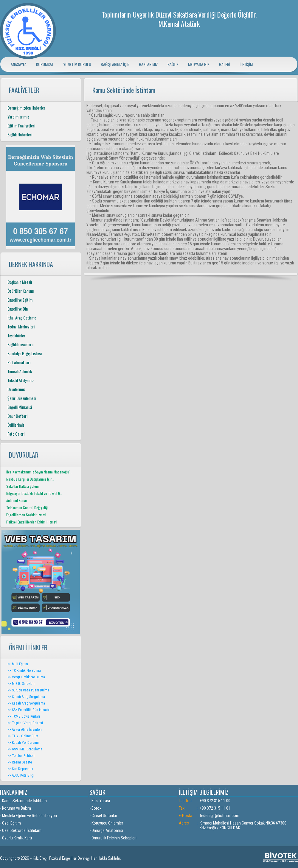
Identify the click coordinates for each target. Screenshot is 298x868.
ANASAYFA (19, 64)
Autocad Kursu (17, 500)
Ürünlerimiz (17, 389)
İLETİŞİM (246, 64)
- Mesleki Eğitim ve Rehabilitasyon (28, 816)
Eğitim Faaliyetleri (21, 126)
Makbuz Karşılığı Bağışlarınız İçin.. (30, 479)
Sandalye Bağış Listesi (25, 353)
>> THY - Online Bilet (23, 736)
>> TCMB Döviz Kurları (24, 716)
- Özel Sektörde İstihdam (21, 830)
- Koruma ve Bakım (15, 808)
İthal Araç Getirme (22, 318)
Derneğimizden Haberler (26, 108)
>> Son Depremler (20, 769)
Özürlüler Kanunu (21, 291)
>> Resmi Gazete (20, 762)
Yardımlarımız (18, 117)
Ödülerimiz (16, 425)
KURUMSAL (45, 64)
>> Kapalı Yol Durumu (23, 743)
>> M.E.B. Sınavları (21, 684)
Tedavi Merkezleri (21, 327)
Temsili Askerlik (20, 371)
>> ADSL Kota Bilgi (21, 775)
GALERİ (225, 64)
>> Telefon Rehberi (21, 756)
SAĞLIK (173, 64)
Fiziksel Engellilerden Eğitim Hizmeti (32, 522)
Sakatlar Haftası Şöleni (22, 486)
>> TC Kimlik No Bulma (24, 671)
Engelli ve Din (18, 309)
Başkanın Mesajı (20, 282)
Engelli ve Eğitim (20, 300)
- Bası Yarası (100, 801)
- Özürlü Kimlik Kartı (16, 838)
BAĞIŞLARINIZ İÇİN (115, 64)
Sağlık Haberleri (20, 134)
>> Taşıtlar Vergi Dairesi (25, 723)
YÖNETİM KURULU (77, 64)
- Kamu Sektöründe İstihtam (23, 801)
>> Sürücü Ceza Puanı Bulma (28, 690)
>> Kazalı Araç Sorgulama (26, 703)
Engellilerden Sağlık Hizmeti (26, 515)
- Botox (95, 808)
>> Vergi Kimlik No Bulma (26, 677)
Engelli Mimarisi (20, 407)
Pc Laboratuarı (19, 362)
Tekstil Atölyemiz (21, 380)
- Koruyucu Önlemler (106, 823)
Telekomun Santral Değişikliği (27, 508)
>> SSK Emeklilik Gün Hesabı (28, 710)
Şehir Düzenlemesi (22, 398)
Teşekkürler (16, 335)
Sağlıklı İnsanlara (20, 344)
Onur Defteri (17, 416)
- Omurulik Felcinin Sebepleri (113, 838)
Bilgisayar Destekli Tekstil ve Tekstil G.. (34, 493)
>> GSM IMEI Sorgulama (25, 749)
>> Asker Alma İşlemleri (25, 730)
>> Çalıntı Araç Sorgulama (26, 697)
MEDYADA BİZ (199, 64)
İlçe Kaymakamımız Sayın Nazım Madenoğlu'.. (39, 472)
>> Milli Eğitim (18, 664)
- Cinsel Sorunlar (103, 816)
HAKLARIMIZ (148, 64)
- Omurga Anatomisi (106, 830)
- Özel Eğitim (10, 823)
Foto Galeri (16, 434)
